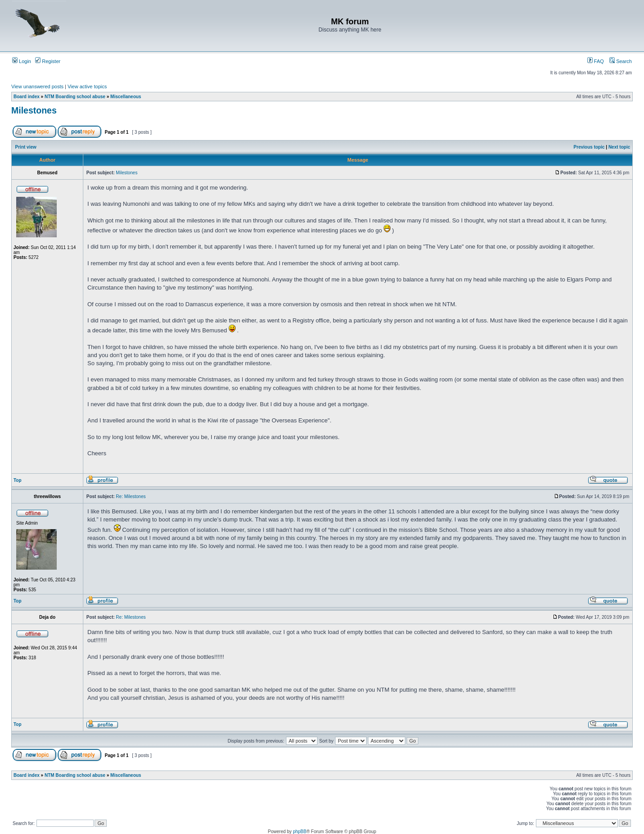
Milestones (34, 110)
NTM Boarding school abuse (75, 97)
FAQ (596, 61)
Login (22, 61)
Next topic (619, 147)
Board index (27, 97)
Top (18, 480)
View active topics (87, 86)
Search (621, 61)
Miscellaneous (126, 97)
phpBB (299, 832)
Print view (26, 147)
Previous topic (589, 147)
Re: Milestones (131, 496)
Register (48, 61)
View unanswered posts (37, 86)
